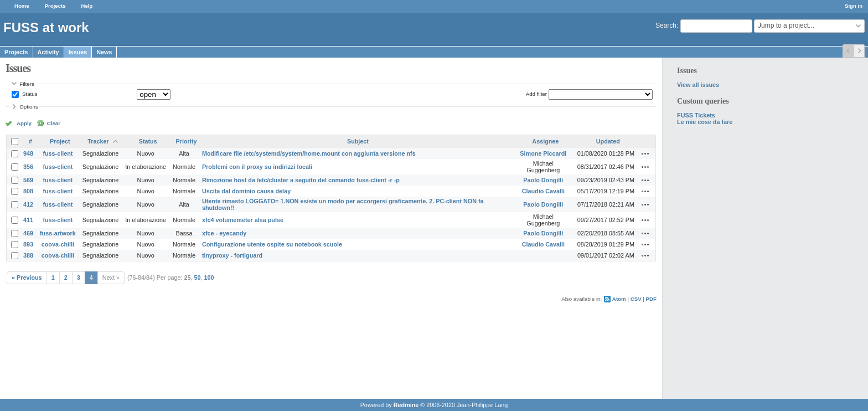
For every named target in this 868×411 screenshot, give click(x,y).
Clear (54, 123)
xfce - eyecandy (224, 233)
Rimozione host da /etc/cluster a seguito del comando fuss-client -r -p (301, 180)
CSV (636, 299)
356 (28, 167)
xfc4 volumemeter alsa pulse (243, 220)
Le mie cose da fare (705, 122)
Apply (24, 123)
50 (198, 278)
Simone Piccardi (543, 153)
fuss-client (58, 153)
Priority (187, 141)
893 (28, 244)
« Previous (27, 278)
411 (28, 220)
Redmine (406, 405)
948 (28, 153)
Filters (27, 84)
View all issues (698, 85)
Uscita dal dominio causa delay (246, 191)
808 (28, 191)
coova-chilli (58, 244)
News (104, 52)
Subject (358, 141)
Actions (645, 153)
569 (28, 180)
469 (28, 233)
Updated (608, 141)
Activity (48, 52)
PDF (651, 299)
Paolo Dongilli (543, 180)
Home (22, 6)
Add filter (536, 94)
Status (29, 94)
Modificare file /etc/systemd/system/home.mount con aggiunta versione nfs (309, 153)
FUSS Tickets (696, 115)
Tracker (98, 141)
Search (666, 25)
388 (28, 255)
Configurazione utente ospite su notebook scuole (272, 244)
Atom (619, 299)
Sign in (854, 6)
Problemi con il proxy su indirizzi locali (257, 167)
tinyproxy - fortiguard (232, 255)
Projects (55, 6)
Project (60, 141)
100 (209, 278)
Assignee (545, 141)
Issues (78, 52)
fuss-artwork (58, 233)
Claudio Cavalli (543, 191)
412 (28, 204)
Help (87, 6)
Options (29, 107)
